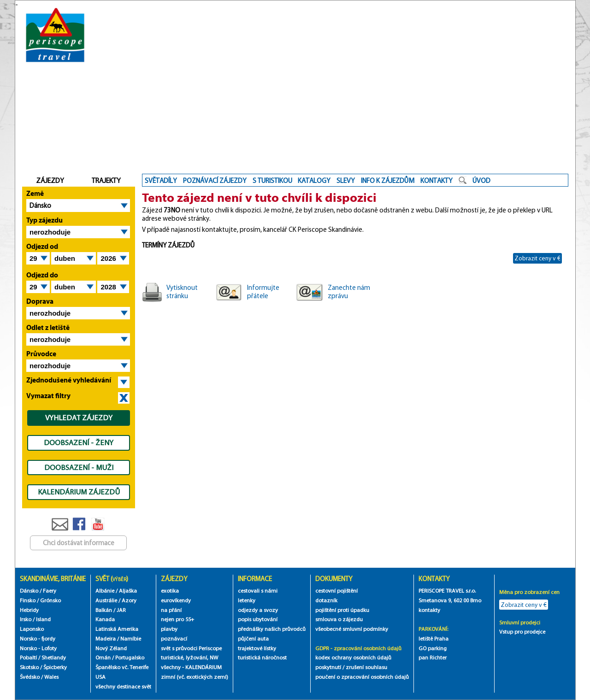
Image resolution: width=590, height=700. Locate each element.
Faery (50, 591)
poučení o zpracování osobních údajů (362, 677)
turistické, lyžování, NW (189, 657)
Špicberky (55, 667)
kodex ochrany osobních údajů (353, 657)
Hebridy (29, 610)
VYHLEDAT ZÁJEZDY (79, 418)
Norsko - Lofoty (38, 648)
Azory (129, 600)
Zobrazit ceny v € (537, 258)
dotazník (326, 600)
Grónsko (50, 600)
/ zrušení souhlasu (365, 667)
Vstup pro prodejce (522, 632)
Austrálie (106, 600)
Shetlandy (54, 657)
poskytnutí (328, 667)
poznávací (174, 638)
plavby (169, 629)
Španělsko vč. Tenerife (122, 667)
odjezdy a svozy (258, 610)
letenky (247, 600)
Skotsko (29, 667)
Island (43, 619)
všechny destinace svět (123, 686)
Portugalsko (130, 657)
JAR (121, 610)
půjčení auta (253, 638)
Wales (51, 677)
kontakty (430, 610)
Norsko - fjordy (38, 638)
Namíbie (131, 638)
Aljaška (128, 591)
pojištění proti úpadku (342, 610)
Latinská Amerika (117, 629)
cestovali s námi (258, 591)
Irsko (26, 619)
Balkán (104, 610)
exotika (170, 591)
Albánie (105, 591)
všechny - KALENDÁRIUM (191, 667)
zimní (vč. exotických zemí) (195, 677)
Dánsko (40, 206)
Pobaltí (28, 657)
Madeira (106, 638)
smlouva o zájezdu (340, 619)
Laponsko (32, 629)
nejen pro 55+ (177, 619)
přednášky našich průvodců (272, 629)
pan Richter (433, 657)
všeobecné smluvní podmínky (352, 629)
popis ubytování (258, 619)
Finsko (28, 600)
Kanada (105, 619)
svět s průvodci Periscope (191, 648)
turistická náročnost (262, 657)
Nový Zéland (111, 648)
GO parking (433, 648)
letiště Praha (434, 638)
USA (100, 677)
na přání (171, 610)
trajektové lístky (257, 648)
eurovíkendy (176, 600)
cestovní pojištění (336, 591)
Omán (103, 657)
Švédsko (30, 677)
